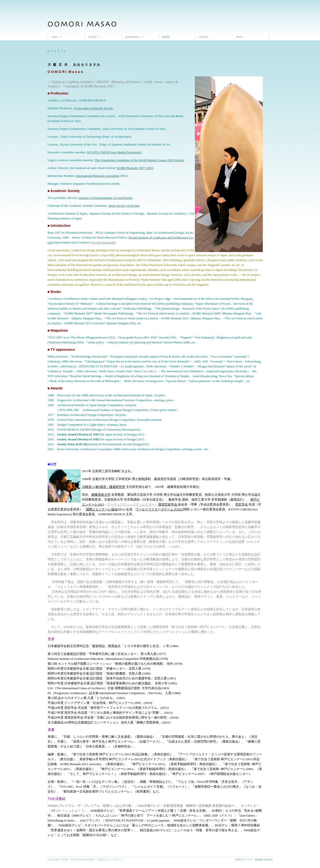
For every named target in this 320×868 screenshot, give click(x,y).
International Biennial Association (98, 176)
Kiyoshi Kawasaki (103, 242)
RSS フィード (244, 859)
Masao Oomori (264, 859)
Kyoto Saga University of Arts (93, 108)
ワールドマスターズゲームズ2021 (159, 509)
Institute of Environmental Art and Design (105, 198)
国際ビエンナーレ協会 (102, 509)
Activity (93, 37)
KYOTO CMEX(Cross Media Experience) (114, 152)
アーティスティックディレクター (131, 504)
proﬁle (166, 37)
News (55, 37)
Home (240, 37)
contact (204, 37)
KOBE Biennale (127, 168)
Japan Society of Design (124, 206)
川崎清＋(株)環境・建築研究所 (104, 487)
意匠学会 (242, 504)
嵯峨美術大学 (101, 495)
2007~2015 (146, 168)
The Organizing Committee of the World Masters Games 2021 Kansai (139, 160)
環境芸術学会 (168, 504)
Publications (132, 37)
